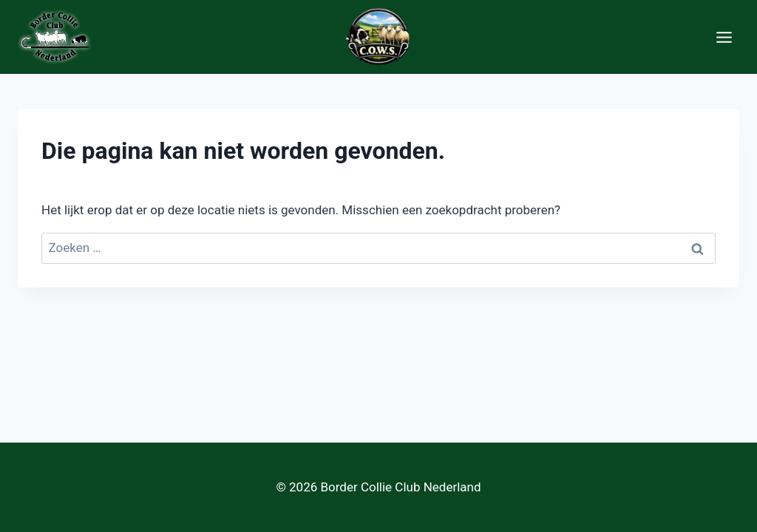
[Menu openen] (724, 37)
